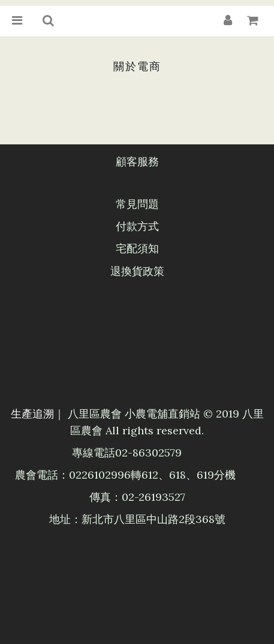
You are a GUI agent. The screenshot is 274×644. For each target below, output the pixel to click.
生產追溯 (32, 414)
